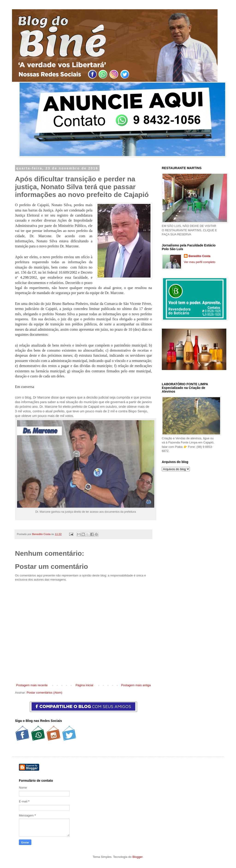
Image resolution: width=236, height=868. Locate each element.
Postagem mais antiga (136, 685)
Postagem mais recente (32, 685)
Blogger (137, 857)
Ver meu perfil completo (200, 262)
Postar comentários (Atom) (45, 693)
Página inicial (84, 685)
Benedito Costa (42, 534)
